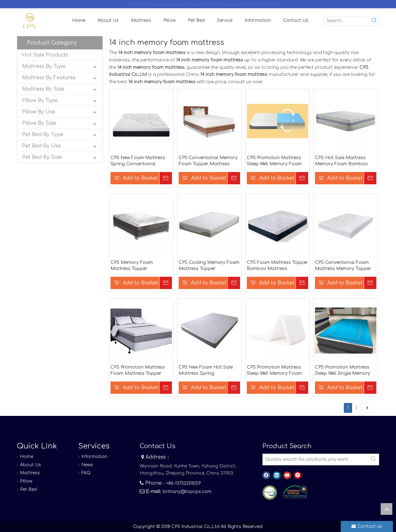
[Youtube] (287, 475)
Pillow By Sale (39, 123)
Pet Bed (28, 489)
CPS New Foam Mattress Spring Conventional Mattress (138, 161)
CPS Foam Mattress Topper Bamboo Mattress (277, 266)
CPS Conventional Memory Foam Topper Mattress (208, 161)
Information (94, 457)
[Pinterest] (298, 475)
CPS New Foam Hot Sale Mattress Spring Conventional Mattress (206, 371)
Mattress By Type (44, 66)
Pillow (26, 481)
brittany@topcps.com (187, 492)
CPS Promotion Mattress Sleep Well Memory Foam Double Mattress (274, 161)
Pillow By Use (39, 112)
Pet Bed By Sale (42, 157)
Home (27, 457)
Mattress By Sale (43, 89)
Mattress (30, 473)
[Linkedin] (277, 475)
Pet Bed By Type (43, 135)
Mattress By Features (49, 78)
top (386, 509)
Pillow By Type (40, 100)
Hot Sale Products (45, 55)
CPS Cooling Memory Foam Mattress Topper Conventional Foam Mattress (209, 266)
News (87, 465)
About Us (31, 465)
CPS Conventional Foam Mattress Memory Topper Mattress (343, 266)
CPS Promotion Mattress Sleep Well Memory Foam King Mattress (274, 371)
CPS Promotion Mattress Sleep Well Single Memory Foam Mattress (343, 371)
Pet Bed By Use (41, 146)
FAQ (86, 473)
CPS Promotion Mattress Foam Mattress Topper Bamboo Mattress (138, 371)
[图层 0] (270, 493)
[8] (295, 492)
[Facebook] (266, 475)
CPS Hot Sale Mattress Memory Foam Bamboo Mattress (341, 161)
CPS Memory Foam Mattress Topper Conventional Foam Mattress (132, 266)
